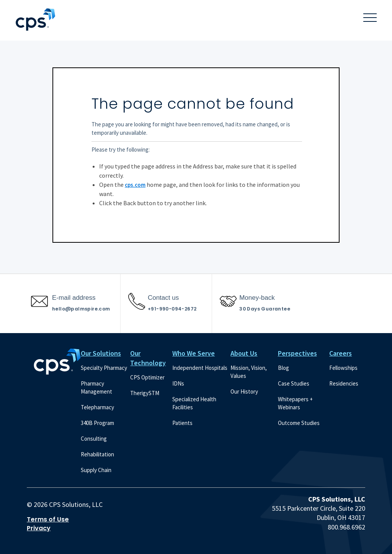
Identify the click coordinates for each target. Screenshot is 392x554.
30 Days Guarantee (265, 309)
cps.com (135, 185)
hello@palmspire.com (81, 309)
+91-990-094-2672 (172, 309)
